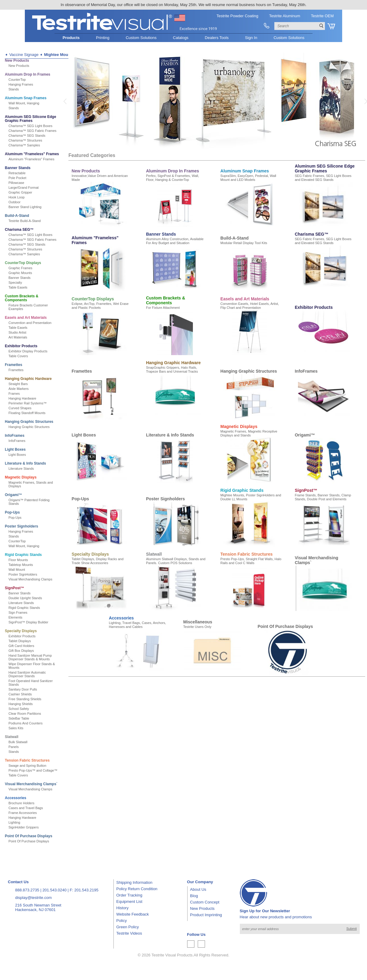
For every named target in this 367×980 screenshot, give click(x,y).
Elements (15, 617)
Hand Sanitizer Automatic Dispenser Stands (27, 674)
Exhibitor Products (21, 346)
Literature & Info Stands (25, 463)
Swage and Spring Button (27, 766)
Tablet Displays (20, 641)
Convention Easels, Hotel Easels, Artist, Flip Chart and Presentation (250, 306)
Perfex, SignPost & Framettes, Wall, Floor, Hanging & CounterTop (172, 178)
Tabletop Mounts (21, 565)
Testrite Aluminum (285, 16)
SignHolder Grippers (24, 827)
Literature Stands (21, 469)
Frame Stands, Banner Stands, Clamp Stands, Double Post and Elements (323, 497)
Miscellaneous (198, 622)
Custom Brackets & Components (22, 298)
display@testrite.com (33, 898)
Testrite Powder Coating (237, 16)
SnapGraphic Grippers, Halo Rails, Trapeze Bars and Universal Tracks (172, 369)
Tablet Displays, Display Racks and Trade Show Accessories (98, 561)
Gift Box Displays (21, 651)
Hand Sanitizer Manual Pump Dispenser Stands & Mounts (30, 657)
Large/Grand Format (24, 188)
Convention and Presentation (30, 323)
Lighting (14, 822)
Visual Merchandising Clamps (30, 579)
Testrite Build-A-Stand (25, 221)
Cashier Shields (20, 694)
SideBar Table (19, 718)
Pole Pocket (17, 178)
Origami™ (13, 495)
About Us (198, 889)
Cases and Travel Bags (26, 808)
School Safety (19, 709)
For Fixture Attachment (163, 308)
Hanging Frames (21, 84)
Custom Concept (205, 902)
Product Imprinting (206, 915)
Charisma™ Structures (25, 140)
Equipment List (129, 902)
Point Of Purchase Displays (29, 836)
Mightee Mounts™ (61, 55)
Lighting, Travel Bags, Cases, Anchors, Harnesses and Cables (137, 625)
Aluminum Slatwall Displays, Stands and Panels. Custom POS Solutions (176, 561)
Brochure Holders (21, 803)
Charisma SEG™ (19, 230)
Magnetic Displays (21, 477)
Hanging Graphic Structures (29, 422)
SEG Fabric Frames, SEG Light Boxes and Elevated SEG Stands (323, 178)
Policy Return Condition (137, 889)
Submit (352, 929)
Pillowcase (16, 183)
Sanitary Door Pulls (23, 689)
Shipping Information (134, 882)
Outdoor (15, 202)
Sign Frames (18, 612)
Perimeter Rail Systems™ (28, 403)
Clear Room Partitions (25, 714)
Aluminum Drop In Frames (28, 74)
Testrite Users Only (197, 627)
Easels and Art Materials (26, 318)
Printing (103, 38)
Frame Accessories (23, 813)
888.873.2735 (27, 890)
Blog (194, 896)
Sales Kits (16, 728)
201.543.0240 (55, 890)
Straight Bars (18, 384)
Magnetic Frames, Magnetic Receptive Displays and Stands (249, 433)
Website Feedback (132, 914)
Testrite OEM (322, 16)
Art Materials (18, 337)
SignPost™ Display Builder (28, 622)
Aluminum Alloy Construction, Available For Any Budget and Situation (175, 241)
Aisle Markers (19, 389)
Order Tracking (129, 895)
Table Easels (18, 287)
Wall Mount (17, 570)
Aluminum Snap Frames (26, 98)
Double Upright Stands (25, 598)
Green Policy (127, 927)
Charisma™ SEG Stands (27, 136)
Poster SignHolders (23, 574)
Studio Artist (17, 332)
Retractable (17, 173)
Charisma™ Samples (24, 145)
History (122, 908)
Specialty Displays (21, 631)
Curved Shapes (20, 408)
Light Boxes (15, 449)
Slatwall (12, 737)
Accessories (16, 798)
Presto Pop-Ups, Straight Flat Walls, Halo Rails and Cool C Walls (251, 561)
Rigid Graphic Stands (23, 555)
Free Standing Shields (25, 699)
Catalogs (181, 38)
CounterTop (17, 80)
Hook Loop (17, 197)
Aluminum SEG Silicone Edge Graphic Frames (30, 119)
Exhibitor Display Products (28, 351)
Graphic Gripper (20, 192)
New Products (17, 60)
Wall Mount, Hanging (24, 103)
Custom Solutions (141, 38)
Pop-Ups (12, 512)
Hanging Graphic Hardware (28, 379)
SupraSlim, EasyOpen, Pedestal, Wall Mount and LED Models (248, 178)
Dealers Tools (217, 38)
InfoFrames (15, 436)
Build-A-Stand (17, 216)
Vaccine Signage (24, 55)
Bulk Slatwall (18, 742)
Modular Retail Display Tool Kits (244, 243)
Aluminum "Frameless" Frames (32, 154)
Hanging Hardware (22, 398)
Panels (14, 747)
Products (71, 38)
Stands (14, 89)
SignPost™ (15, 588)
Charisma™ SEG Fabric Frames (32, 131)
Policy (122, 921)
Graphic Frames (20, 268)
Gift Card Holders (21, 646)
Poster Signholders (21, 526)
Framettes (13, 365)
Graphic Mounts (20, 273)
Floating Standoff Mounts (27, 413)
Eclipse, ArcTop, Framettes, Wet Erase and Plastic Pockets (100, 306)
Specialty (15, 283)
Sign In (251, 38)
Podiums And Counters (26, 723)
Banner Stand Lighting (25, 207)
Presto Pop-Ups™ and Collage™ (33, 770)
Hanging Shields (21, 704)
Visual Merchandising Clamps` (31, 784)
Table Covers (18, 356)
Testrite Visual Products (172, 955)
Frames (14, 394)
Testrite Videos (129, 933)
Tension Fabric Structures (27, 760)
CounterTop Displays (23, 263)
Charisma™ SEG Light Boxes (30, 126)
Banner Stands (18, 168)
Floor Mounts (18, 560)
